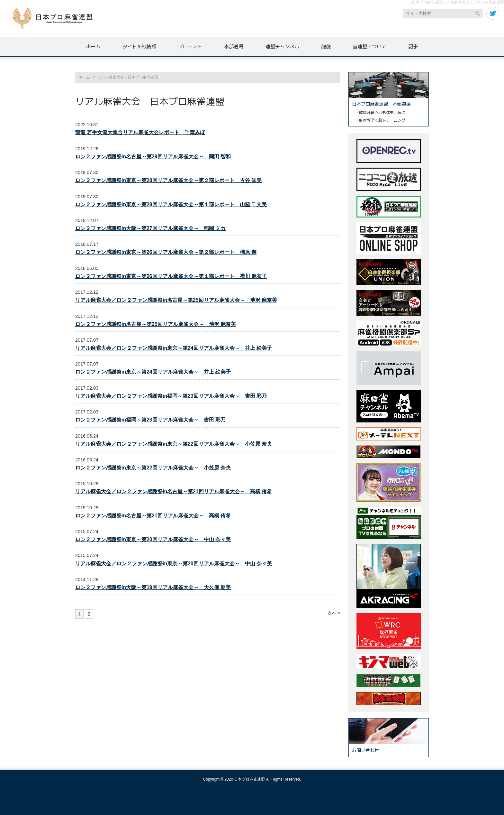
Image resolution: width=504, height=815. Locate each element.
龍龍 (326, 46)
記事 (413, 46)
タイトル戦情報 (139, 46)
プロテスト (190, 46)
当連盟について (369, 46)
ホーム (93, 46)
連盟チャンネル (282, 46)
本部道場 (234, 46)
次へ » (334, 613)
